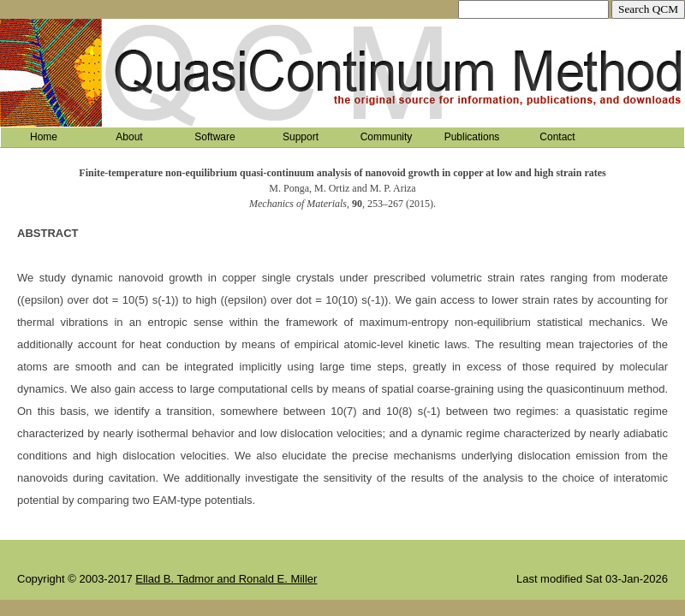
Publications (472, 137)
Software (214, 137)
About (129, 137)
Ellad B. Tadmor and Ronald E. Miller (226, 579)
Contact (557, 137)
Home (44, 137)
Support (301, 137)
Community (387, 137)
